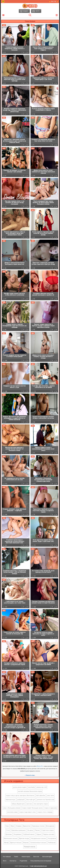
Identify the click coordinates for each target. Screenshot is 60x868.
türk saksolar (41, 796)
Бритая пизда (24, 839)
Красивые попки (38, 826)
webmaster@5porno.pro (40, 866)
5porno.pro (25, 866)
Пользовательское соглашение (41, 861)
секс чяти (50, 796)
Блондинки (50, 826)
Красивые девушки (18, 830)
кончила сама (12, 812)
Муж (12, 826)
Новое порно (26, 857)
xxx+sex (29, 804)
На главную (7, 857)
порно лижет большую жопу (32, 808)
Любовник (52, 843)
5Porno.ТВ (40, 766)
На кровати (52, 839)
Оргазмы (9, 834)
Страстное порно (48, 830)
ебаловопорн (10, 800)
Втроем (26, 843)
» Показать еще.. (30, 775)
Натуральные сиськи (38, 839)
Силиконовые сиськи (38, 843)
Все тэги (36, 857)
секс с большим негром (12, 808)
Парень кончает (49, 834)
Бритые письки (16, 843)
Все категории (47, 857)
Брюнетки (27, 826)
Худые (39, 834)
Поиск (16, 857)
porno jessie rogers (20, 787)
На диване (18, 834)
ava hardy (31, 787)
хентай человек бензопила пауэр (30, 791)
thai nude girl (31, 800)
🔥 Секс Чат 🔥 (54, 1)
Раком (37, 830)
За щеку (30, 830)
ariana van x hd (42, 787)
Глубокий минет (29, 834)
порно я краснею (51, 808)
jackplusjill (21, 800)
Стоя (8, 830)
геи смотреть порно (41, 804)
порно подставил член (27, 812)
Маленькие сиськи (11, 839)
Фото (5, 861)
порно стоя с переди (45, 812)
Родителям (23, 861)
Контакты (13, 861)
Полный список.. (30, 847)
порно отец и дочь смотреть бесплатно (20, 796)
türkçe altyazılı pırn (18, 804)
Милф (6, 843)
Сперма (19, 826)
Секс (7, 826)
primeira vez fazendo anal (46, 800)
